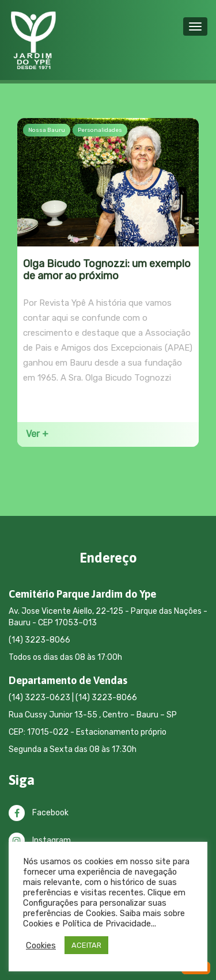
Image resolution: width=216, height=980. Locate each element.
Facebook (39, 813)
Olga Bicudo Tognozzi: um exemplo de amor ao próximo (107, 270)
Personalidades (100, 130)
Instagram (40, 840)
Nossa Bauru (47, 130)
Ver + (37, 434)
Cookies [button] (41, 945)
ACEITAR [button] (86, 945)
